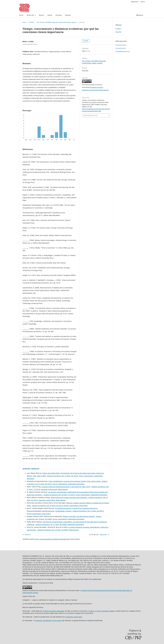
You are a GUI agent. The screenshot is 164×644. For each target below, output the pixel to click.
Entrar (143, 2)
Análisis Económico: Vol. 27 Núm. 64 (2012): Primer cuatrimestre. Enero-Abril (60, 506)
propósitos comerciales (74, 617)
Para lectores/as (121, 45)
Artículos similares (31, 469)
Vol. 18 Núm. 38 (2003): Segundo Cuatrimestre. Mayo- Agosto (57, 22)
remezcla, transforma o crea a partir (49, 620)
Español (118, 32)
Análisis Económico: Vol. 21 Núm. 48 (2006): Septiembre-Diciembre (60, 525)
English (118, 29)
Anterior (28, 535)
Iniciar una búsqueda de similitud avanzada (50, 539)
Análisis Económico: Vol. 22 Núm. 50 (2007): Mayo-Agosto (58, 530)
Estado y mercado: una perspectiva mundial (79, 516)
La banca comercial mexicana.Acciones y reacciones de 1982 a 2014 (66, 487)
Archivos (59, 15)
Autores (68, 15)
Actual (50, 15)
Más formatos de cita (90, 115)
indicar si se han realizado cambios (102, 611)
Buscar (42, 15)
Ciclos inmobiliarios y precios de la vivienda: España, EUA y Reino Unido (75, 481)
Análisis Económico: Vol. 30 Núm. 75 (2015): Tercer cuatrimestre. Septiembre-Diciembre (76, 495)
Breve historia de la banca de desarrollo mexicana (69, 497)
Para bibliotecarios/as (123, 51)
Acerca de (31, 15)
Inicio (21, 15)
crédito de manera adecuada (54, 611)
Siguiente (103, 535)
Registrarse (135, 2)
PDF (86, 41)
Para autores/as (121, 48)
